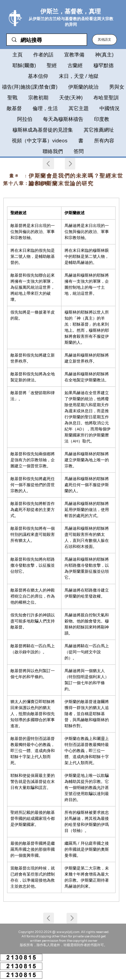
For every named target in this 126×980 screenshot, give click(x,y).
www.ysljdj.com (68, 932)
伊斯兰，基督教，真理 (71, 11)
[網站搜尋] (47, 40)
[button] (104, 40)
